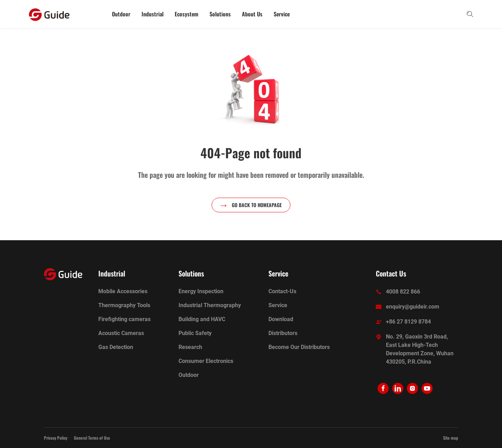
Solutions (220, 14)
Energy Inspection (201, 291)
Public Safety (195, 333)
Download (281, 319)
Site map (451, 438)
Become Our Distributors (299, 347)
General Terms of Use (92, 438)
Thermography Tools (124, 305)
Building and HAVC (202, 319)
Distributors (283, 333)
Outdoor (121, 14)
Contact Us (391, 273)
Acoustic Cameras (121, 333)
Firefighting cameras (124, 319)
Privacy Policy (56, 438)
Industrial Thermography (210, 305)
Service (282, 14)
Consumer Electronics (206, 361)
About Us (252, 14)
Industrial (153, 14)
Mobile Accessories (123, 291)
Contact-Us (282, 291)
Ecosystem (187, 14)
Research (190, 347)
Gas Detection (116, 347)
